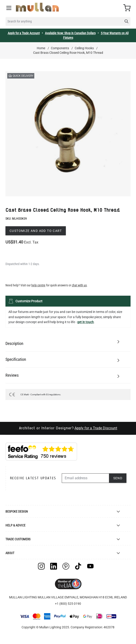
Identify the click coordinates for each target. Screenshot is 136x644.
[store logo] (37, 7)
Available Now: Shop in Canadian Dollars (70, 33)
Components (60, 48)
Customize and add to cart (36, 231)
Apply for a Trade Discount (96, 428)
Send (118, 478)
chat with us (79, 285)
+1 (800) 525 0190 (68, 604)
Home (41, 48)
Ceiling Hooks (84, 48)
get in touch (85, 322)
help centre (38, 285)
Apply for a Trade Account (24, 33)
